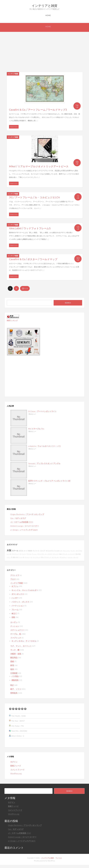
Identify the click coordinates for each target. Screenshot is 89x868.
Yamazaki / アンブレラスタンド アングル (44, 463)
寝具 (12, 669)
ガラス (21, 551)
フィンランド (36, 557)
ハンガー (15, 598)
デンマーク (36, 551)
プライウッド (15, 554)
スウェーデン (41, 554)
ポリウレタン (56, 557)
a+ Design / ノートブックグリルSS (24, 530)
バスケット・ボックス (20, 602)
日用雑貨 (14, 673)
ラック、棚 (15, 650)
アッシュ (34, 554)
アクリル (29, 554)
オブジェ (15, 586)
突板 (77, 554)
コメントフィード (17, 769)
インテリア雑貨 (13, 74)
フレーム (15, 609)
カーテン (14, 622)
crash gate (70, 557)
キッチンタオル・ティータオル (24, 641)
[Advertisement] (44, 49)
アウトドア (15, 575)
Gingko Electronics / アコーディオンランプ (27, 514)
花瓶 (13, 617)
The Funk (59, 858)
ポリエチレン (63, 557)
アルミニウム (66, 551)
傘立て (14, 613)
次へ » (25, 288)
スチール (15, 550)
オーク (26, 551)
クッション (15, 626)
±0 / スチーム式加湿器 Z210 (22, 522)
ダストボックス (18, 594)
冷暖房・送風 (16, 654)
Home (48, 15)
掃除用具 (15, 680)
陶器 (79, 554)
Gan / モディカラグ (18, 518)
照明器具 (14, 693)
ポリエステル (50, 551)
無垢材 (30, 551)
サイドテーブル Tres (36, 429)
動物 (14, 557)
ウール (21, 557)
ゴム (74, 557)
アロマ (13, 579)
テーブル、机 (16, 634)
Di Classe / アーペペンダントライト (42, 411)
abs (46, 554)
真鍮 (60, 554)
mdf (31, 557)
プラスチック (48, 557)
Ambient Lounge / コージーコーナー (25, 526)
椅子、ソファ (16, 689)
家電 (12, 665)
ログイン (14, 762)
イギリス (50, 554)
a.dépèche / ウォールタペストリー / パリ (44, 446)
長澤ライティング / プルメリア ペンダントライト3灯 (49, 481)
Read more (14, 127)
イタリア (42, 551)
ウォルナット (58, 551)
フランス (65, 554)
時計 (12, 685)
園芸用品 (14, 657)
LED (77, 557)
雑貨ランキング (12, 320)
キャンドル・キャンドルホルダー (25, 590)
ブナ (20, 554)
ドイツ (24, 554)
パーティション (18, 606)
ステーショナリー (17, 630)
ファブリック (16, 638)
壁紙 (12, 661)
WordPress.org (16, 773)
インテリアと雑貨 (44, 6)
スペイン (27, 557)
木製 (9, 550)
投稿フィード (16, 766)
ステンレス (56, 554)
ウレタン (73, 551)
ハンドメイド (71, 554)
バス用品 (15, 676)
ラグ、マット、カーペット (21, 646)
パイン (9, 557)
